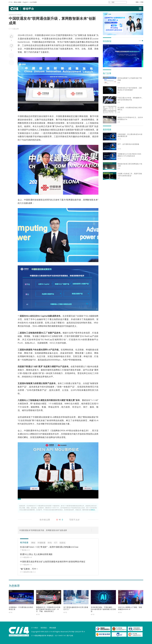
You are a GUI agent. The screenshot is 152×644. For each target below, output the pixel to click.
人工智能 (90, 123)
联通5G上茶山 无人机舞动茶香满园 (36, 554)
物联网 (45, 343)
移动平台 (28, 9)
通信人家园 (18, 2)
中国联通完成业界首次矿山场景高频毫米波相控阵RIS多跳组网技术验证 (53, 562)
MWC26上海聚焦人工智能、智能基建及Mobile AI (130, 608)
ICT (63, 42)
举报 (142, 2)
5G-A (28, 316)
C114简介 (35, 628)
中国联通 (39, 35)
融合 (67, 120)
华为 (59, 42)
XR (95, 323)
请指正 (93, 510)
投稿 (137, 2)
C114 (10, 2)
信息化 (32, 45)
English (25, 2)
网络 (81, 116)
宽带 (45, 350)
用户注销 (70, 636)
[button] (139, 41)
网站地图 (53, 628)
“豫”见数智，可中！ (29, 569)
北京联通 (67, 316)
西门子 (27, 52)
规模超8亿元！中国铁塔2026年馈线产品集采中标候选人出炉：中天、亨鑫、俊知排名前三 (48, 609)
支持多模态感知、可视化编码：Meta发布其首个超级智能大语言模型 (103, 609)
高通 (90, 49)
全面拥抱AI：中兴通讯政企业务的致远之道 (21, 608)
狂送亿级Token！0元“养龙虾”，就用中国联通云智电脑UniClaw (49, 547)
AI (45, 387)
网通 (90, 120)
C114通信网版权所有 (39, 636)
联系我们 (44, 628)
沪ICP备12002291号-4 (77, 632)
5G (38, 316)
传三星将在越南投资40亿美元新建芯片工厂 (76, 608)
